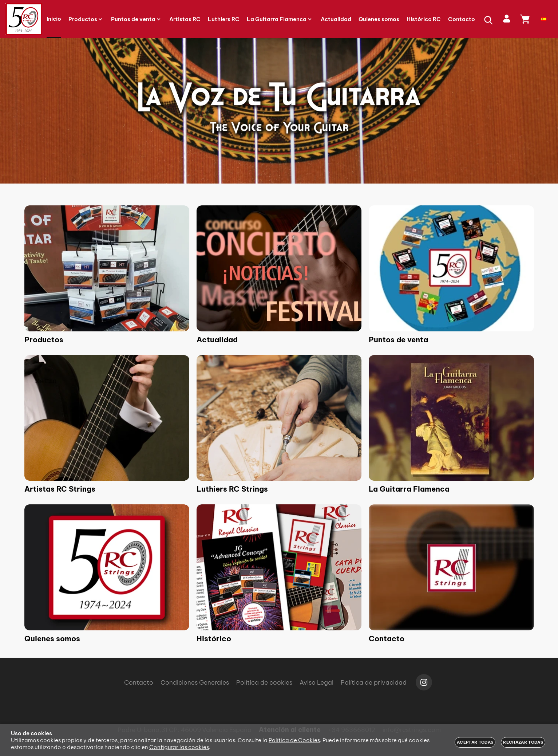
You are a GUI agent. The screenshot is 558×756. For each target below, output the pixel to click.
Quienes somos (52, 639)
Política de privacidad (374, 682)
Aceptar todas (475, 742)
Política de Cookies (294, 740)
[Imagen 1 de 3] (279, 111)
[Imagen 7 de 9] (107, 567)
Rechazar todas (523, 742)
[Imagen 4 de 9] (107, 418)
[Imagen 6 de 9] (451, 418)
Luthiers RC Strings (232, 489)
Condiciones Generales (195, 682)
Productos (44, 340)
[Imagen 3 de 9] (451, 268)
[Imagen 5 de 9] (279, 418)
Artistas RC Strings (60, 489)
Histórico (214, 639)
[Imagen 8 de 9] (279, 567)
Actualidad (217, 340)
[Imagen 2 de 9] (279, 268)
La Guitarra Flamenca (409, 489)
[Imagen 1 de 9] (107, 268)
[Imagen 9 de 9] (451, 567)
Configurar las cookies (179, 747)
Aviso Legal (316, 682)
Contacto (387, 639)
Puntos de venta (398, 340)
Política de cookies (264, 682)
